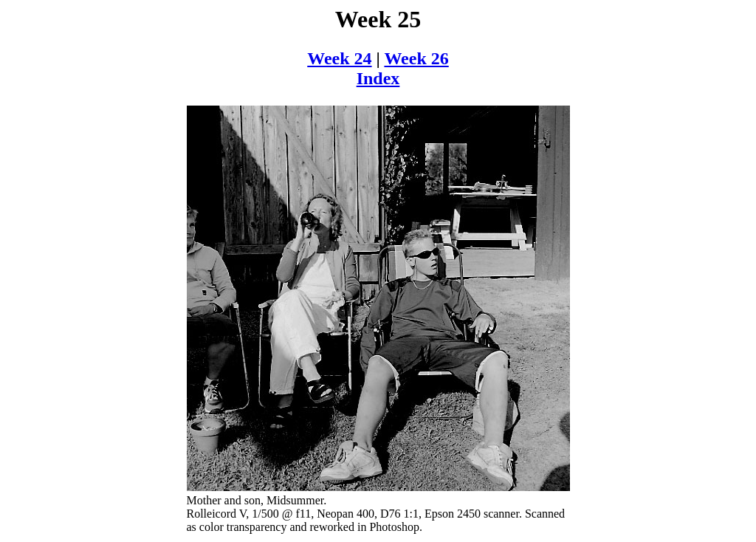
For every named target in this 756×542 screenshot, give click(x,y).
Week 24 (339, 58)
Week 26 (416, 58)
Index (378, 78)
